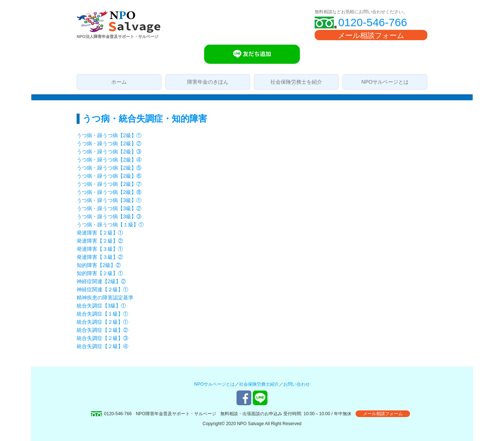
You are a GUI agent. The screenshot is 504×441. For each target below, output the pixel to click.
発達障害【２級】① (100, 233)
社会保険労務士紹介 (259, 384)
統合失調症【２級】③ (102, 338)
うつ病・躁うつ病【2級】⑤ (109, 168)
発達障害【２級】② (100, 241)
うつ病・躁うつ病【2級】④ (109, 160)
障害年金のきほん (208, 82)
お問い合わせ (297, 384)
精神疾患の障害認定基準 (105, 298)
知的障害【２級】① (100, 273)
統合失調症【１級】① (102, 314)
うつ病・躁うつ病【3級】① (109, 200)
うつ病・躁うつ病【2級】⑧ (109, 192)
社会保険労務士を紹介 (296, 82)
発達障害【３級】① (100, 249)
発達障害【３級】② (100, 257)
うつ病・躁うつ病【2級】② (109, 143)
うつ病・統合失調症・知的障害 (145, 119)
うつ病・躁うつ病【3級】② (109, 208)
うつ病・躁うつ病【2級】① (109, 135)
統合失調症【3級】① (101, 306)
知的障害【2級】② (99, 265)
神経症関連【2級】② (101, 281)
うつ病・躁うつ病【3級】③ (109, 216)
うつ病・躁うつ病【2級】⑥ (109, 176)
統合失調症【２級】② (102, 330)
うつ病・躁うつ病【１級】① (110, 225)
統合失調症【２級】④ (102, 346)
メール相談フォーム (371, 35)
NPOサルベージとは (385, 82)
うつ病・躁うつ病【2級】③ (109, 152)
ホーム (119, 82)
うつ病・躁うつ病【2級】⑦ (109, 184)
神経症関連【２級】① (102, 289)
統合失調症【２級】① (105, 322)
